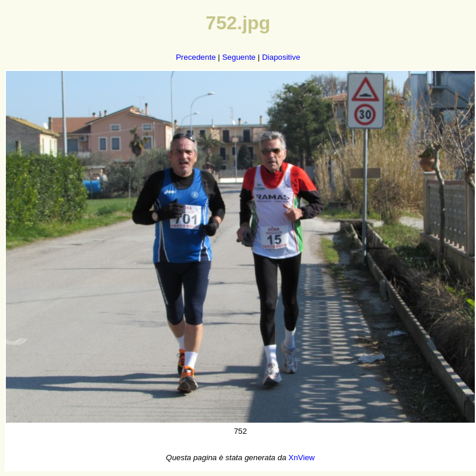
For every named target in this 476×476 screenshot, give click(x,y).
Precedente (196, 57)
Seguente (239, 57)
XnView (302, 458)
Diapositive (281, 57)
